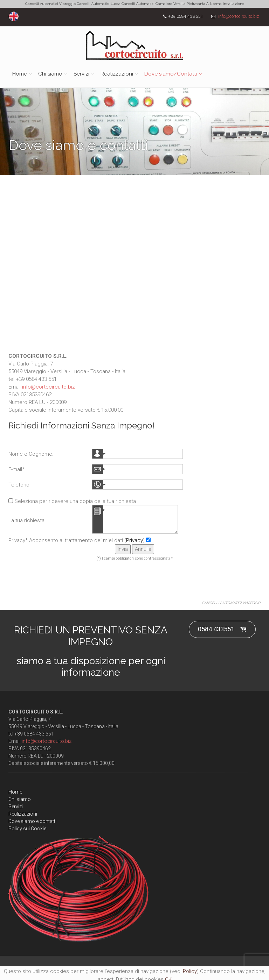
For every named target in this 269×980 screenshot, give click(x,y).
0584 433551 (222, 629)
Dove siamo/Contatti (171, 74)
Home (20, 74)
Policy (190, 971)
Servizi (81, 74)
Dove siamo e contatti (32, 821)
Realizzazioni (117, 74)
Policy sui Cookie (27, 829)
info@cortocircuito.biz (239, 16)
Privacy (134, 540)
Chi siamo (50, 74)
